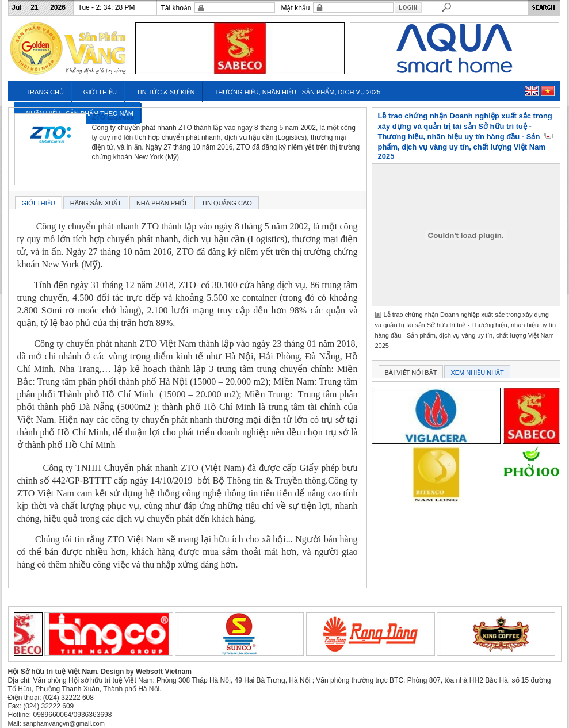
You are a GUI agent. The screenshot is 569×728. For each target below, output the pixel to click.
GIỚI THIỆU (100, 92)
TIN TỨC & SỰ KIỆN (165, 92)
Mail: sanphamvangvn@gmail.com (56, 723)
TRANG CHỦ (45, 92)
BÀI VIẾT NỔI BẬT (411, 373)
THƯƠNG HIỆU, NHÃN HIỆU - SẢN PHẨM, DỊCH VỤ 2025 (297, 92)
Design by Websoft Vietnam (146, 672)
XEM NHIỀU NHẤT (477, 373)
